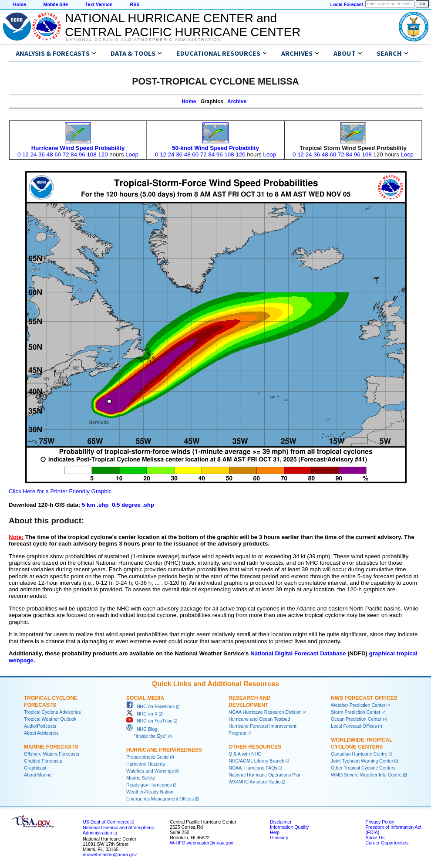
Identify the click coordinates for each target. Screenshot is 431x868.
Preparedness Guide (148, 757)
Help (275, 832)
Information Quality (289, 827)
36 (42, 154)
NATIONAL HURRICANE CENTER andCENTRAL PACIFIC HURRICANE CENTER (183, 25)
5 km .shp (95, 505)
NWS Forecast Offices (364, 698)
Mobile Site (56, 4)
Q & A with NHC (245, 754)
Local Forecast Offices (354, 726)
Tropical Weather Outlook (50, 719)
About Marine (38, 775)
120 (103, 154)
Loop (132, 154)
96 (82, 154)
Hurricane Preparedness (164, 750)
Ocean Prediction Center (356, 719)
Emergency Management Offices (160, 799)
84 (74, 154)
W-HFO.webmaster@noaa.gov (202, 843)
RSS (135, 4)
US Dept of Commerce (106, 822)
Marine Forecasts (51, 747)
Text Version (99, 4)
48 (50, 154)
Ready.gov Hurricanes (149, 785)
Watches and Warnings (150, 771)
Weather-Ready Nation (150, 792)
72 (66, 154)
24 (34, 154)
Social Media (145, 698)
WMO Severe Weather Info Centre (366, 775)
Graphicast (35, 768)
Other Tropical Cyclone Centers (363, 768)
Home (20, 4)
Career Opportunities (387, 843)
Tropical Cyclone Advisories (52, 712)
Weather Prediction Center (358, 705)
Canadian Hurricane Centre (359, 754)
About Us (375, 837)
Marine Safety (141, 778)
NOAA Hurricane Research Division (265, 712)
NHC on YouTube (149, 721)
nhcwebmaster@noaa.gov (110, 854)
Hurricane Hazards (146, 764)
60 (58, 154)
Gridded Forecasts (43, 761)
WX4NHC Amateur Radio (255, 782)
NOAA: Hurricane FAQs (253, 768)
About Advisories (41, 733)
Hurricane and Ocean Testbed (259, 719)
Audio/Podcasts (40, 726)
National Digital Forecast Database (298, 653)
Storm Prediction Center (356, 712)
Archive (237, 102)
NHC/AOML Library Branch (256, 761)
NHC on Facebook (151, 706)
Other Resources (255, 747)
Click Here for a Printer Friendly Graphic (60, 491)
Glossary (279, 837)
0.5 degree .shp (133, 505)
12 (25, 154)
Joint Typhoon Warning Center (362, 761)
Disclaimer (281, 822)
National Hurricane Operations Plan (265, 775)
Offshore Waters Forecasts (52, 754)
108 (91, 154)
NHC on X (142, 714)
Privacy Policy (380, 822)
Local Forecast (347, 4)
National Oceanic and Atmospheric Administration (143, 40)
